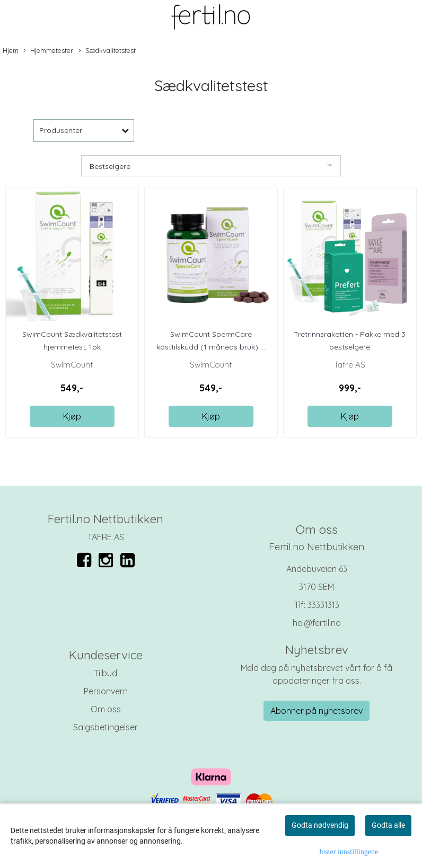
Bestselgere (110, 166)
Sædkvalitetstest (107, 51)
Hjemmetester (48, 51)
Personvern (106, 691)
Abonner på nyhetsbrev (316, 711)
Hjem (11, 50)
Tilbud (105, 673)
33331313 (323, 605)
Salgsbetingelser (105, 727)
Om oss (106, 709)
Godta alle (388, 825)
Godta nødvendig (320, 825)
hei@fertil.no (317, 623)
